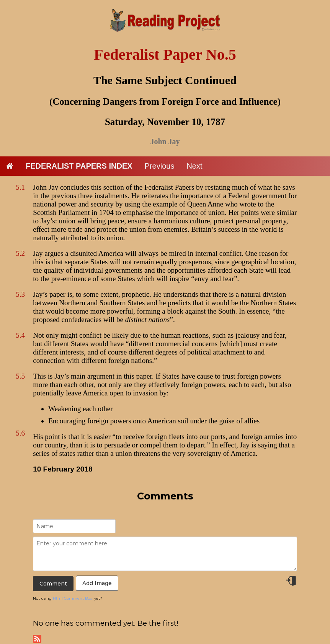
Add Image (97, 583)
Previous (160, 166)
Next (194, 166)
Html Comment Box (72, 598)
